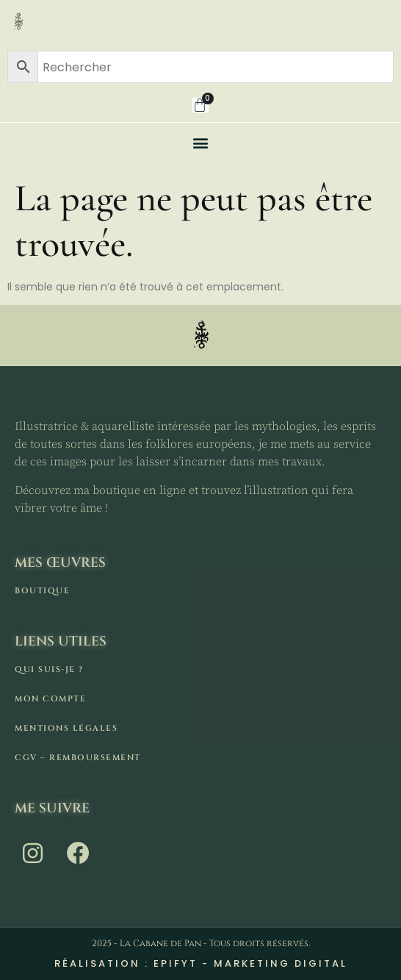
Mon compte (50, 699)
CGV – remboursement (78, 758)
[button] (201, 142)
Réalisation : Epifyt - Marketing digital (201, 963)
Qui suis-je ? (49, 669)
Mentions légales (66, 728)
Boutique (42, 591)
